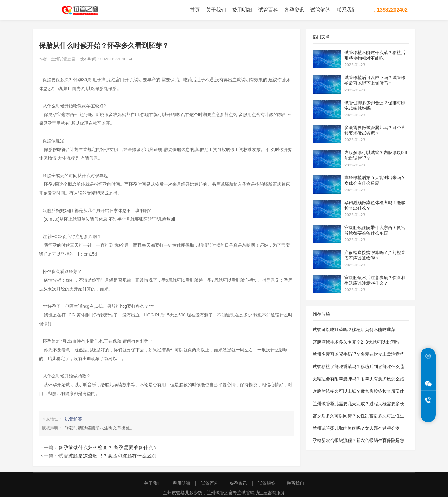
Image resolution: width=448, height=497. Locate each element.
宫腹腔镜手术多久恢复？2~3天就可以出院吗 (356, 342)
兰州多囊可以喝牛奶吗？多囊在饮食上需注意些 (358, 354)
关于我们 (216, 10)
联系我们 (347, 10)
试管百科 (268, 10)
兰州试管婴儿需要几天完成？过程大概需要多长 (358, 404)
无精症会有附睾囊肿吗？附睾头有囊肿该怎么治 (358, 379)
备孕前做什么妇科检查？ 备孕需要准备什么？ (108, 447)
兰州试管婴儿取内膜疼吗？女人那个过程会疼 (356, 428)
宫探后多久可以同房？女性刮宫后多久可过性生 (358, 416)
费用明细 (242, 10)
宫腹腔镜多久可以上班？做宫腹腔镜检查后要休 (358, 391)
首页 (195, 10)
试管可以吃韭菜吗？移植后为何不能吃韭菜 (354, 330)
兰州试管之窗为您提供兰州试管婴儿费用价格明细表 (84, 10)
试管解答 (320, 10)
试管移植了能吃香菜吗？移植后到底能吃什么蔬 (358, 367)
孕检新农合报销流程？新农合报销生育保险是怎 (358, 440)
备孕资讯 (294, 10)
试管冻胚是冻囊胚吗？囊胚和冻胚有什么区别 (107, 456)
